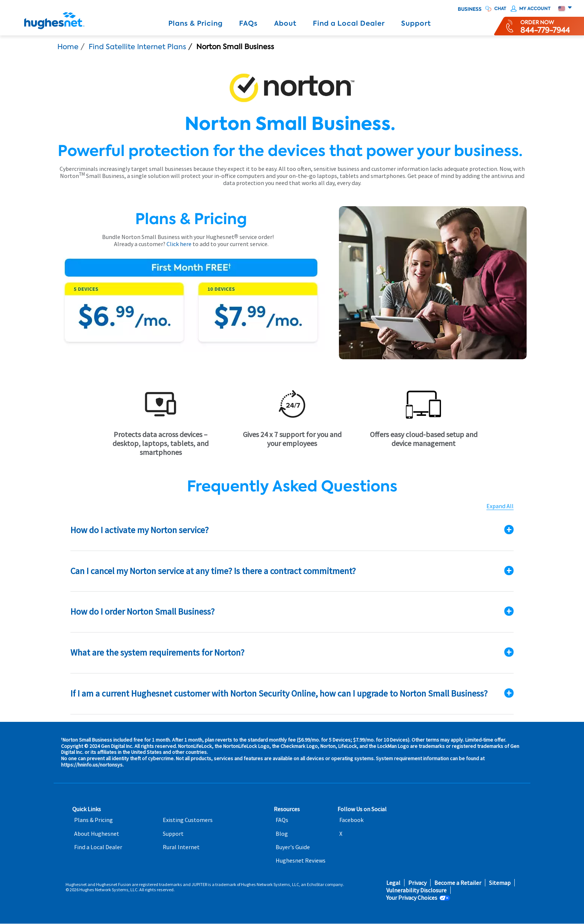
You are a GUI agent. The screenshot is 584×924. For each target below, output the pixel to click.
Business (470, 9)
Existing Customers (188, 820)
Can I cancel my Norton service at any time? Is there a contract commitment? (213, 571)
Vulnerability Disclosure (416, 890)
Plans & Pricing (196, 23)
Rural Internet (181, 847)
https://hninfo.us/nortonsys (92, 765)
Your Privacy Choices (412, 898)
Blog (282, 834)
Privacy (417, 883)
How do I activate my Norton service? (139, 530)
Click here (179, 244)
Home (68, 47)
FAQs (248, 23)
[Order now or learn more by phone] (545, 26)
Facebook (351, 820)
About (285, 23)
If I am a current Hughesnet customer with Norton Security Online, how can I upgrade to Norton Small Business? (279, 693)
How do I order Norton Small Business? (142, 611)
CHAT (500, 9)
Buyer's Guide (293, 847)
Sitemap (500, 883)
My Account (535, 9)
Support (416, 23)
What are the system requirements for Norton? (157, 652)
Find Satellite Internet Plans (137, 47)
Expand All (500, 506)
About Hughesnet (97, 834)
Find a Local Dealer (349, 23)
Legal (393, 883)
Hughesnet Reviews (301, 861)
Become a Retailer (458, 883)
